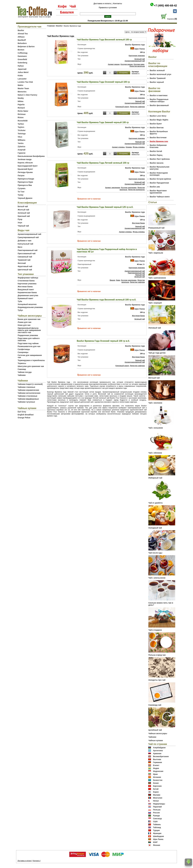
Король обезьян (25, 163)
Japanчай (22, 69)
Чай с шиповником (157, 278)
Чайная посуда (25, 372)
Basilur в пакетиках (159, 95)
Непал (156, 801)
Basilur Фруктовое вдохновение (158, 192)
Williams (22, 140)
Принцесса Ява (25, 185)
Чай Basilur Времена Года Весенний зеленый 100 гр (104, 40)
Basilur (21, 30)
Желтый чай (23, 210)
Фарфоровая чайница (28, 278)
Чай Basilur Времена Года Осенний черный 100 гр (103, 82)
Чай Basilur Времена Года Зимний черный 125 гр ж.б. (105, 207)
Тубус (20, 310)
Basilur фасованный (159, 105)
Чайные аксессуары (158, 733)
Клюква (129, 147)
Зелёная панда (25, 159)
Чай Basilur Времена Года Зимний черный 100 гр (103, 122)
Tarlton (21, 124)
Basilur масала (157, 163)
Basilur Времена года (135, 45)
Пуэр (20, 219)
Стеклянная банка (26, 281)
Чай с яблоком (155, 453)
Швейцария (158, 836)
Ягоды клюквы (139, 147)
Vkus (20, 137)
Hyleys (21, 66)
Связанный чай (25, 257)
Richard (21, 108)
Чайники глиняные (26, 387)
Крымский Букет (25, 169)
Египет (156, 765)
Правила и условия (108, 8)
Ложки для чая (25, 322)
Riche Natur (23, 111)
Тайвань (157, 824)
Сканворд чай (155, 705)
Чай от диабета (155, 503)
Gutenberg (22, 63)
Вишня (112, 280)
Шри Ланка (140, 49)
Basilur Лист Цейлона (160, 159)
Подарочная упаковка (28, 335)
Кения (156, 783)
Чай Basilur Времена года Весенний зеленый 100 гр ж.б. (106, 300)
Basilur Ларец (156, 155)
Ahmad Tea (23, 34)
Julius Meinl (23, 72)
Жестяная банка (25, 287)
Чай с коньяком (156, 428)
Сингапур (157, 819)
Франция (157, 833)
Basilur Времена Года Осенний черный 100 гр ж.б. (103, 341)
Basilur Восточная (158, 137)
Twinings (22, 134)
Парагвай (157, 807)
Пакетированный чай (28, 250)
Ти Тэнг (21, 192)
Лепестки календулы (136, 190)
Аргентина (158, 751)
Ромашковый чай (156, 228)
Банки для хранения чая (29, 319)
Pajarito (21, 105)
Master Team (23, 88)
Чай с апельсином (157, 578)
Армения (157, 753)
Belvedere (22, 43)
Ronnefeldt (23, 121)
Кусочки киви (139, 64)
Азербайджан (159, 748)
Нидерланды (159, 804)
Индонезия (158, 771)
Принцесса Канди (26, 179)
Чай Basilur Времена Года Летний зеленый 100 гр (103, 163)
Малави (157, 795)
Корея (156, 792)
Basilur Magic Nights (159, 120)
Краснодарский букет (28, 166)
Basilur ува (155, 187)
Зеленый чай (24, 213)
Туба (20, 301)
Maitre (20, 85)
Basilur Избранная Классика (158, 146)
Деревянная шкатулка (28, 295)
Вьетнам (157, 759)
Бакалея (67, 12)
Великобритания (161, 756)
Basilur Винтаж (157, 128)
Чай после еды (155, 553)
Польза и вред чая (157, 655)
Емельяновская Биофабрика (31, 156)
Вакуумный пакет (26, 290)
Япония (157, 845)
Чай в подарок (155, 630)
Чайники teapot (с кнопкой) (30, 384)
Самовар (22, 369)
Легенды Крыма (25, 172)
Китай (156, 789)
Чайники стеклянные (27, 396)
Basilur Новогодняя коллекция (159, 174)
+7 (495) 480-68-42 (165, 6)
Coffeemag (23, 53)
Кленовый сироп (122, 107)
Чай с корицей (155, 303)
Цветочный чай (25, 270)
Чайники (22, 375)
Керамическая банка (27, 292)
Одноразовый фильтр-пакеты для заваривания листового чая (29, 330)
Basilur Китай (156, 151)
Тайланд (157, 827)
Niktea (21, 101)
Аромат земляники (113, 188)
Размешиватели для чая (29, 346)
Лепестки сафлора (137, 107)
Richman (22, 114)
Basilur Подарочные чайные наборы (159, 100)
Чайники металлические (29, 393)
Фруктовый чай (25, 266)
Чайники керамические (28, 390)
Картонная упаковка (27, 284)
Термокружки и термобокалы (31, 360)
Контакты (118, 3)
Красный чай (24, 216)
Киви (118, 280)
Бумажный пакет (25, 298)
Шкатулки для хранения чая (31, 366)
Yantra (21, 143)
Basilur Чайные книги (160, 197)
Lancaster (22, 79)
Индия (156, 768)
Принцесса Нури (25, 182)
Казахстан (158, 780)
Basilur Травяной (158, 78)
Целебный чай (155, 730)
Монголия (158, 798)
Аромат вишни (114, 64)
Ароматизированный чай (29, 234)
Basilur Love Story (158, 116)
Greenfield (22, 59)
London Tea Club (25, 82)
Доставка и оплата (102, 3)
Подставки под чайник (28, 343)
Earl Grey (22, 412)
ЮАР (155, 842)
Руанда (156, 816)
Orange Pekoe (24, 418)
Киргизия (157, 786)
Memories (22, 92)
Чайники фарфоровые (28, 399)
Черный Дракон (25, 198)
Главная (51, 26)
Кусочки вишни (127, 64)
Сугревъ (22, 188)
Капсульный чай (25, 244)
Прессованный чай (27, 253)
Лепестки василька (137, 66)
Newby (21, 98)
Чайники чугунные (26, 402)
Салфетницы (24, 349)
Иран (155, 774)
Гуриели (22, 153)
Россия (156, 813)
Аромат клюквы (118, 147)
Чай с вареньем (156, 253)
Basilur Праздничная (159, 183)
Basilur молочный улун (160, 74)
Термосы (22, 363)
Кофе (62, 6)
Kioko (20, 76)
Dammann (22, 56)
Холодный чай (155, 528)
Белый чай (23, 206)
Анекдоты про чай (157, 680)
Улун (20, 223)
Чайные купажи (156, 740)
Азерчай (22, 150)
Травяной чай (24, 260)
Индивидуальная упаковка (30, 307)
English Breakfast (26, 415)
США (155, 821)
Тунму (21, 195)
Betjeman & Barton (26, 47)
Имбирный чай (155, 478)
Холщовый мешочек (27, 304)
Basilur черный (157, 82)
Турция (156, 830)
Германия (158, 762)
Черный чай (23, 226)
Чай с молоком (155, 403)
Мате (20, 247)
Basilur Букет (156, 124)
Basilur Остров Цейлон (160, 179)
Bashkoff (22, 40)
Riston (21, 117)
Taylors (21, 127)
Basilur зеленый (157, 70)
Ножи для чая (24, 325)
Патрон (21, 176)
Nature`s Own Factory (27, 95)
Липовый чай (155, 328)
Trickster (22, 130)
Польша (157, 810)
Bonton (21, 50)
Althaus (21, 37)
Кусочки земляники (129, 188)
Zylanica (21, 147)
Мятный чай (154, 378)
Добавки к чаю (25, 241)
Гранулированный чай (28, 237)
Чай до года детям (157, 353)
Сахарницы (23, 352)
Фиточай (22, 263)
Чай (73, 6)
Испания (157, 777)
